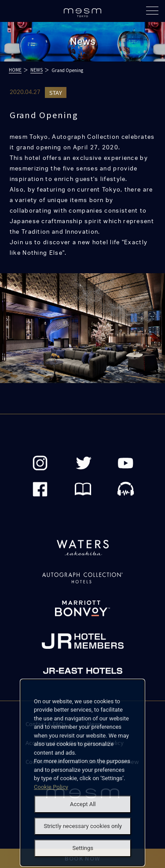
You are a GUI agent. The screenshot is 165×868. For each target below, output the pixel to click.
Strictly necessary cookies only (83, 826)
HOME (15, 70)
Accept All (83, 804)
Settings (83, 848)
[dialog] (82, 773)
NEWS (37, 70)
